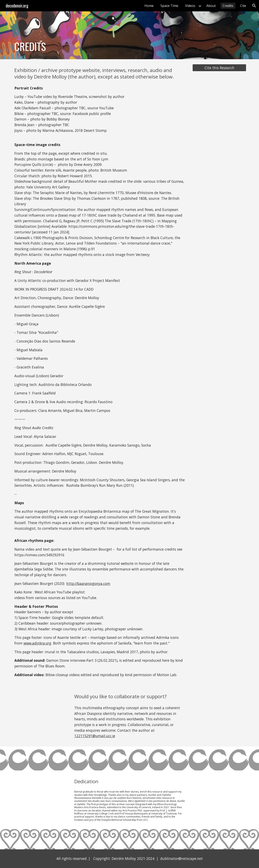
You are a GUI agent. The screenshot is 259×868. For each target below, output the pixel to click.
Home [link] (149, 6)
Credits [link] (228, 6)
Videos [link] (190, 6)
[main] (70, 35)
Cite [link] (243, 6)
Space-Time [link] (169, 6)
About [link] (211, 6)
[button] (254, 6)
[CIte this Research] (219, 68)
